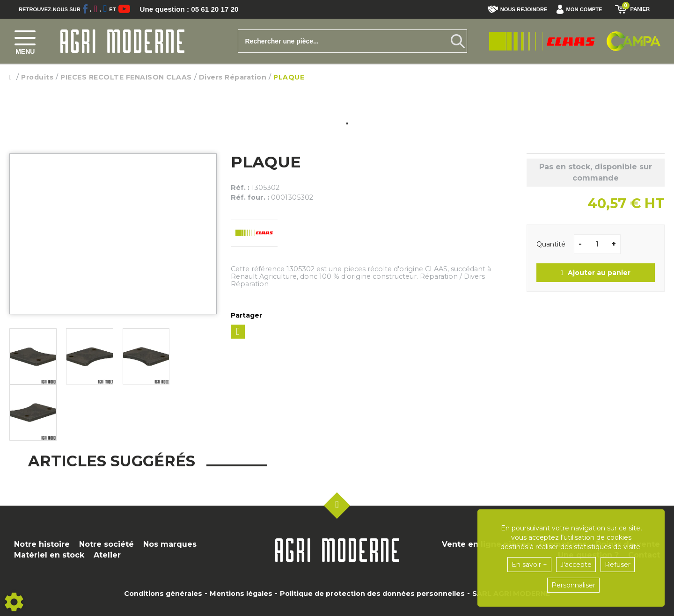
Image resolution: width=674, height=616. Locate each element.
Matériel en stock (49, 555)
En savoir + (529, 565)
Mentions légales (241, 594)
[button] (582, 9)
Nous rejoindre (518, 9)
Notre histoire (42, 544)
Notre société (106, 544)
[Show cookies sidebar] (14, 602)
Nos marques (170, 544)
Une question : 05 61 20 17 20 (192, 9)
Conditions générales (163, 594)
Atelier (107, 555)
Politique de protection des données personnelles (372, 594)
